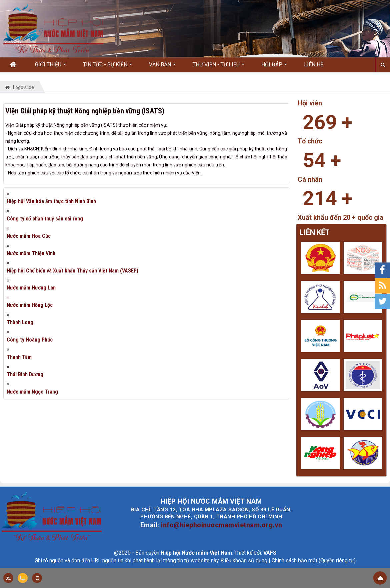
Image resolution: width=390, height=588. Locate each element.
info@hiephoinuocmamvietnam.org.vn (222, 525)
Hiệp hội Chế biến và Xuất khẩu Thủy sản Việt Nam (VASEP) (72, 271)
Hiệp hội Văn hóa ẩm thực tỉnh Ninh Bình (51, 201)
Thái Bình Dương (25, 374)
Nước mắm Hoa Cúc (29, 236)
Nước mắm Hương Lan (31, 288)
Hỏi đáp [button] (274, 67)
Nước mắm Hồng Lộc (30, 305)
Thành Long (20, 322)
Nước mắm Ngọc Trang (32, 392)
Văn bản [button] (162, 67)
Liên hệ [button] (314, 65)
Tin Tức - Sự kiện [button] (107, 67)
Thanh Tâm (19, 357)
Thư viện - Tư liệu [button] (218, 67)
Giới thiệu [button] (50, 67)
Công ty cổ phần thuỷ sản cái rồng (45, 219)
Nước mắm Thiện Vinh (31, 253)
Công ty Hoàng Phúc (30, 340)
